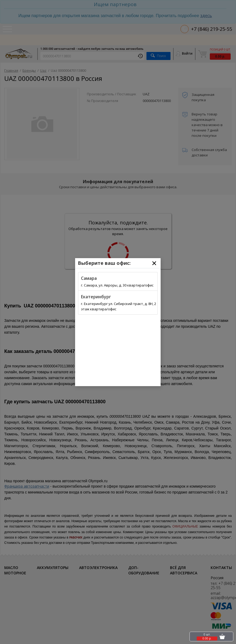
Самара (89, 278)
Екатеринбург (96, 297)
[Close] (154, 263)
